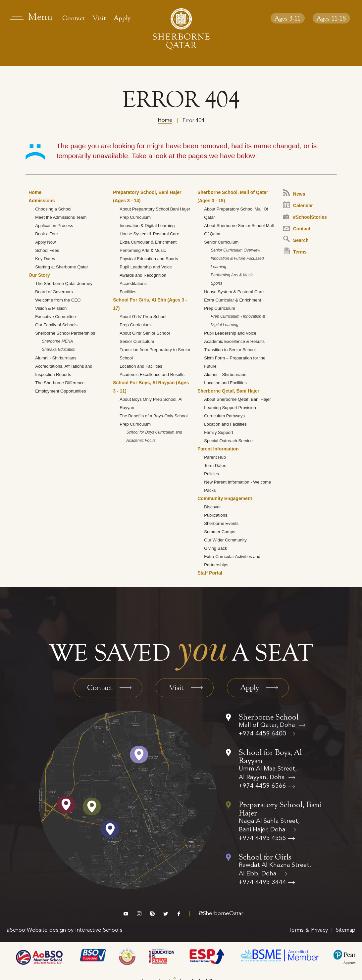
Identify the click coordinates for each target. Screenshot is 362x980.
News (294, 193)
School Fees (47, 250)
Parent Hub (215, 457)
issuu (152, 914)
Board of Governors (54, 292)
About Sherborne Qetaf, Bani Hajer (237, 399)
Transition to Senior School (230, 350)
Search (296, 239)
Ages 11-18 (331, 18)
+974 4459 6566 (262, 786)
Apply (122, 18)
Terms (296, 251)
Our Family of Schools (56, 325)
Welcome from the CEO (58, 300)
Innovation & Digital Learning (147, 226)
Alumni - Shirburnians (56, 358)
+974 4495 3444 (262, 883)
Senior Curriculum (137, 341)
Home (165, 120)
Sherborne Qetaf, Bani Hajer (228, 391)
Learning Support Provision (230, 408)
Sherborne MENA (57, 341)
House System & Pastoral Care (149, 234)
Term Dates (215, 466)
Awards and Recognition (143, 275)
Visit (99, 18)
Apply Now (45, 242)
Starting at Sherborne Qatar (62, 267)
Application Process (54, 226)
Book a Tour (47, 234)
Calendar (298, 205)
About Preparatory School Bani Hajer (155, 209)
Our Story (39, 275)
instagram (139, 914)
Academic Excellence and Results (152, 374)
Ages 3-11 (288, 18)
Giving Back (215, 548)
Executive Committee (55, 317)
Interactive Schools (99, 930)
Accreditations (133, 283)
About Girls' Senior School (145, 333)
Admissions (42, 201)
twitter (166, 914)
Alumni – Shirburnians (225, 374)
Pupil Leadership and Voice (146, 267)
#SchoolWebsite (27, 930)
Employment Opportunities (60, 391)
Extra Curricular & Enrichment (148, 242)
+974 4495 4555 (262, 839)
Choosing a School (53, 209)
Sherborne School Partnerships (65, 333)
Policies (211, 474)
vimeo (126, 914)
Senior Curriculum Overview (235, 250)
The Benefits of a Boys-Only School (154, 416)
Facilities (128, 292)
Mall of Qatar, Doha (268, 725)
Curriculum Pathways (224, 416)
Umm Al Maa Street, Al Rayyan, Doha (268, 773)
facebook (179, 914)
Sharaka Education (58, 350)
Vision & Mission (51, 308)
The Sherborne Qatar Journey (64, 283)
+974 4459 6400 (262, 734)
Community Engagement (225, 498)
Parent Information (218, 449)
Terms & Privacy (308, 930)
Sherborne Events (221, 523)
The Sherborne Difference (60, 383)
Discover (212, 507)
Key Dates (45, 259)
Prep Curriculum (135, 217)
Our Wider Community (225, 540)
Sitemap (346, 930)
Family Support (218, 432)
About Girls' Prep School (143, 317)
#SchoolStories (305, 217)
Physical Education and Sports (149, 259)
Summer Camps (220, 532)
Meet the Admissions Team (61, 217)
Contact (73, 18)
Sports (216, 283)
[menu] (32, 17)
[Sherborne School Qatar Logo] (181, 29)
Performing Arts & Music (143, 250)
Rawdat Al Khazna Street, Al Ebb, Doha (275, 870)
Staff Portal (210, 573)
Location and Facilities (141, 366)
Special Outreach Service (228, 441)
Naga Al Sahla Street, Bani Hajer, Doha (269, 826)
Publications (216, 515)
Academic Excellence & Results (234, 341)
